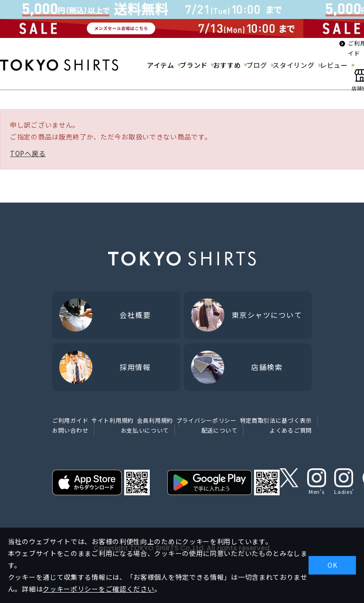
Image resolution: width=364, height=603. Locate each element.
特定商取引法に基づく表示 (276, 420)
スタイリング (293, 65)
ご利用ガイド (70, 420)
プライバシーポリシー (206, 420)
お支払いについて (145, 430)
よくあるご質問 (291, 430)
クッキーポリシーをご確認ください (98, 589)
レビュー (334, 65)
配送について (219, 430)
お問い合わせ (70, 430)
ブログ (257, 65)
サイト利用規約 (113, 420)
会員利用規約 (155, 420)
